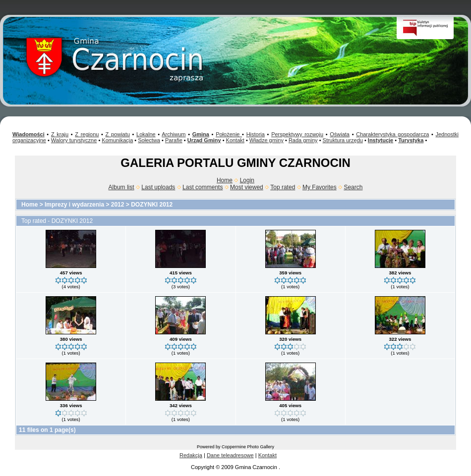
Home (225, 180)
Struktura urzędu (343, 140)
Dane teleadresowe (230, 455)
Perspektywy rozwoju (297, 134)
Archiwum (174, 134)
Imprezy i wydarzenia (74, 205)
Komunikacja (117, 140)
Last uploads (158, 187)
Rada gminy (303, 140)
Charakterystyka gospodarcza (392, 134)
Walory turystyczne (74, 140)
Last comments (203, 187)
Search (353, 187)
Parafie (174, 140)
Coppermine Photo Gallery (248, 447)
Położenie (229, 134)
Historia (256, 134)
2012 (118, 205)
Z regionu (87, 134)
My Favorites (320, 187)
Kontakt (235, 140)
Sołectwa (149, 140)
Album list (121, 187)
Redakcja (191, 455)
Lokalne (146, 134)
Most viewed (247, 187)
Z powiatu (118, 134)
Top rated (283, 187)
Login (247, 180)
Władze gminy (266, 140)
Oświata (340, 134)
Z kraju (60, 134)
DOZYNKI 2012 (152, 205)
